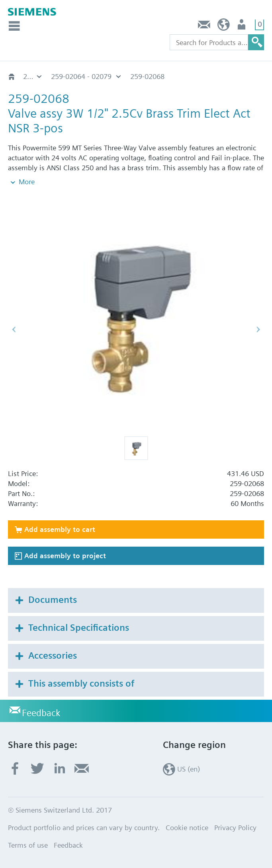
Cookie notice (187, 828)
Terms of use (28, 845)
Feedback (204, 27)
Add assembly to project (65, 556)
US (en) (224, 27)
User (242, 27)
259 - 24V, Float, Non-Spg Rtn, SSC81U (33, 76)
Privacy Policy (235, 828)
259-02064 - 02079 (81, 76)
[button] (136, 448)
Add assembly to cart (60, 529)
